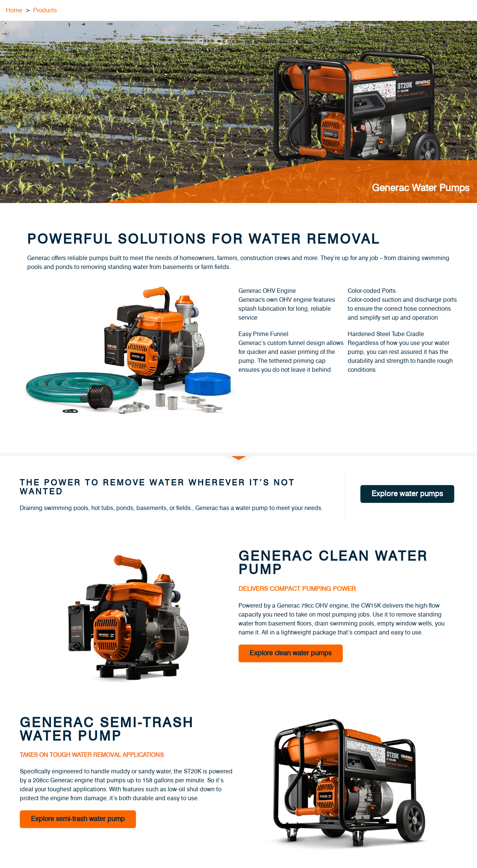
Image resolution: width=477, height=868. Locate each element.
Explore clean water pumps (291, 653)
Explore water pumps (407, 494)
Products (45, 10)
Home (14, 10)
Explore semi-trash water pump (78, 819)
